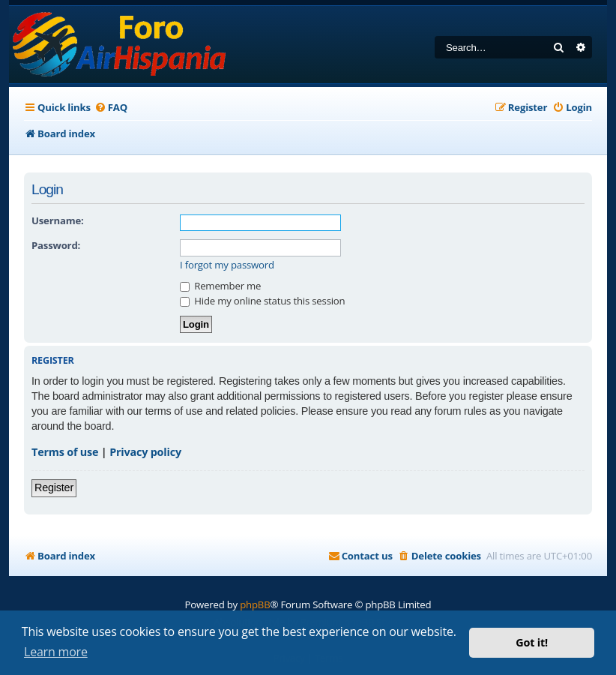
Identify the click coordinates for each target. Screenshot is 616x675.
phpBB (255, 604)
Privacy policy (145, 452)
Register (54, 487)
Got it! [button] (532, 642)
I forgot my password (227, 265)
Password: (56, 245)
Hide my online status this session (262, 301)
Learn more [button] (56, 652)
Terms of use (65, 452)
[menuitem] (111, 108)
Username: (58, 220)
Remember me (220, 286)
